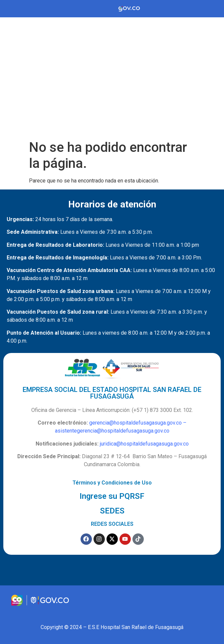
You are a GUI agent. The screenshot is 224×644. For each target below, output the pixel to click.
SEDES (112, 511)
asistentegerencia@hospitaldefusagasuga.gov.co (112, 431)
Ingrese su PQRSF (112, 496)
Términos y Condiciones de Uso (112, 483)
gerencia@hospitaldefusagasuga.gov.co (135, 423)
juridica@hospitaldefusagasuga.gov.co (144, 444)
